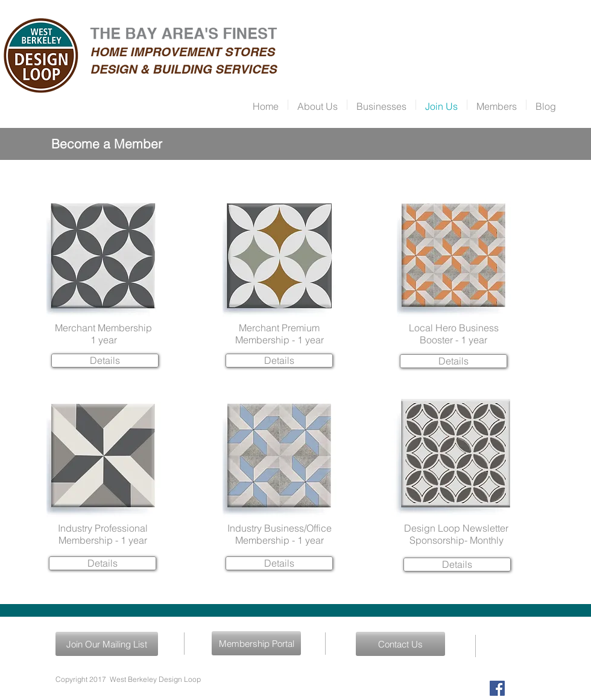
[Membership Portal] (256, 643)
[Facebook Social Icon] (497, 688)
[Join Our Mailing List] (107, 644)
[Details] (105, 361)
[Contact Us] (400, 644)
